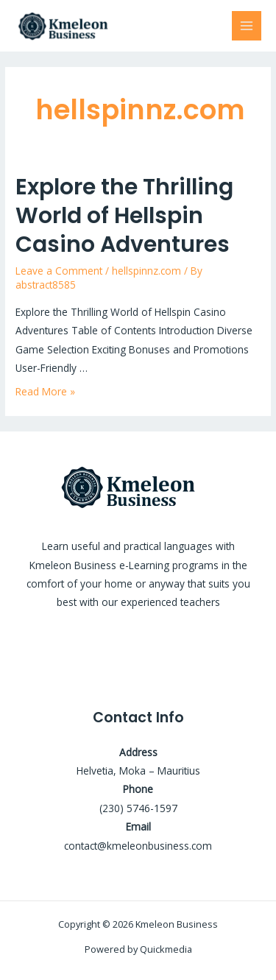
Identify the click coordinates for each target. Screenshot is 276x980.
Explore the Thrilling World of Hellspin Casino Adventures (124, 216)
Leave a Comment (59, 271)
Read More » (45, 391)
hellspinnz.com (146, 271)
